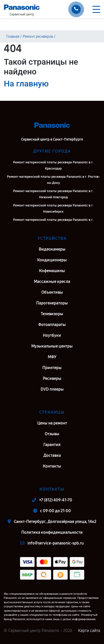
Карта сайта (89, 631)
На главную (26, 84)
